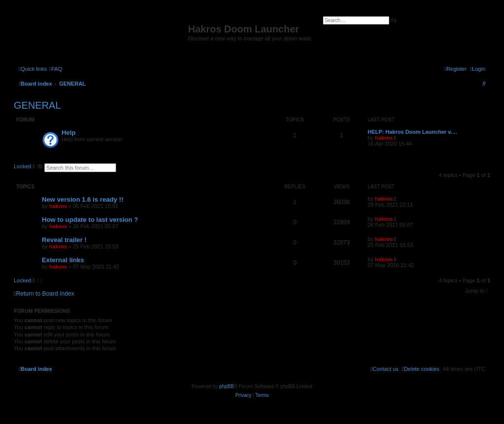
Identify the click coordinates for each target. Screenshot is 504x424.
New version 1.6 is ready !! (83, 199)
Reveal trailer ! (64, 240)
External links (63, 260)
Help (69, 133)
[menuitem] (56, 69)
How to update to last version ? (90, 220)
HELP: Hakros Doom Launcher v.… (413, 132)
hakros (384, 138)
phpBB (226, 386)
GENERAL (37, 105)
